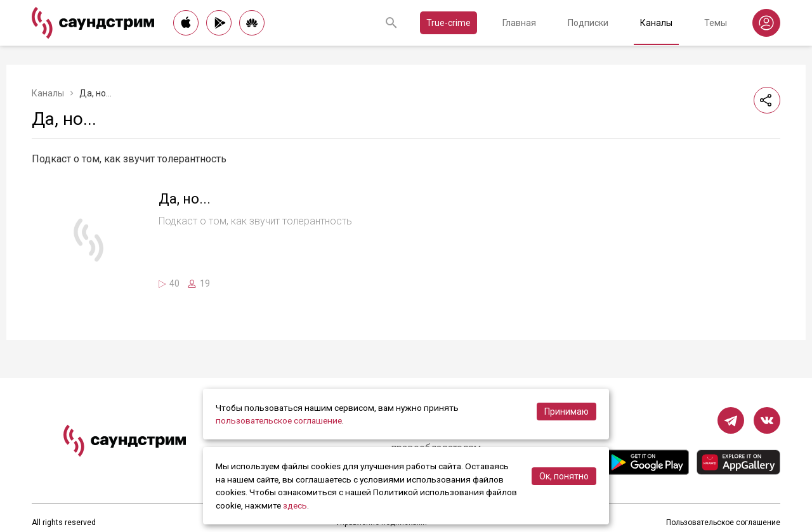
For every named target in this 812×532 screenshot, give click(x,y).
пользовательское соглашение (279, 420)
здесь (295, 505)
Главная (519, 23)
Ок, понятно (564, 476)
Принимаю (566, 412)
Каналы (656, 23)
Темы (716, 23)
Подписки (588, 23)
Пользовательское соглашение (723, 522)
